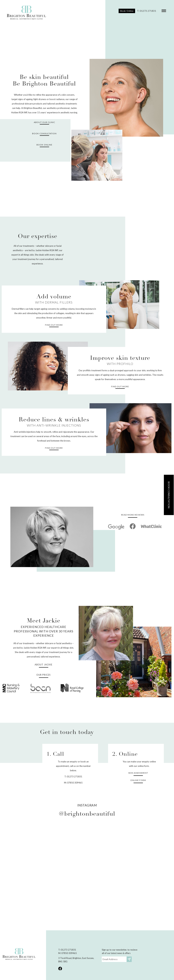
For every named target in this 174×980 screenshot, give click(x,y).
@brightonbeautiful (87, 814)
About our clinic (44, 122)
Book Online (127, 11)
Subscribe (130, 959)
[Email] (114, 959)
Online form (138, 780)
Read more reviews (133, 515)
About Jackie (43, 665)
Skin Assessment (138, 773)
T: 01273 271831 (147, 11)
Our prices (43, 675)
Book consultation (169, 495)
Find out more (54, 325)
